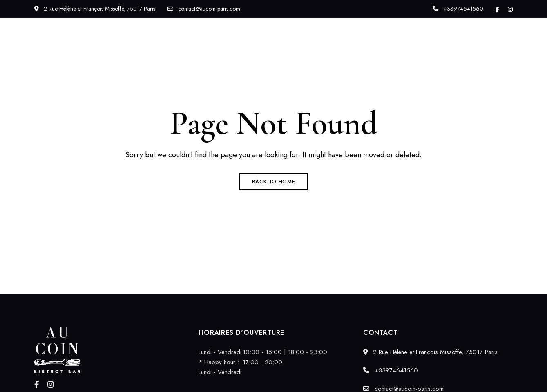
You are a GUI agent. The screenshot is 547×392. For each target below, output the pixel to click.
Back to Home (274, 182)
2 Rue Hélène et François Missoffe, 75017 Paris (95, 9)
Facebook (497, 9)
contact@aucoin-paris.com (204, 9)
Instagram (510, 9)
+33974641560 (458, 9)
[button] (481, 47)
